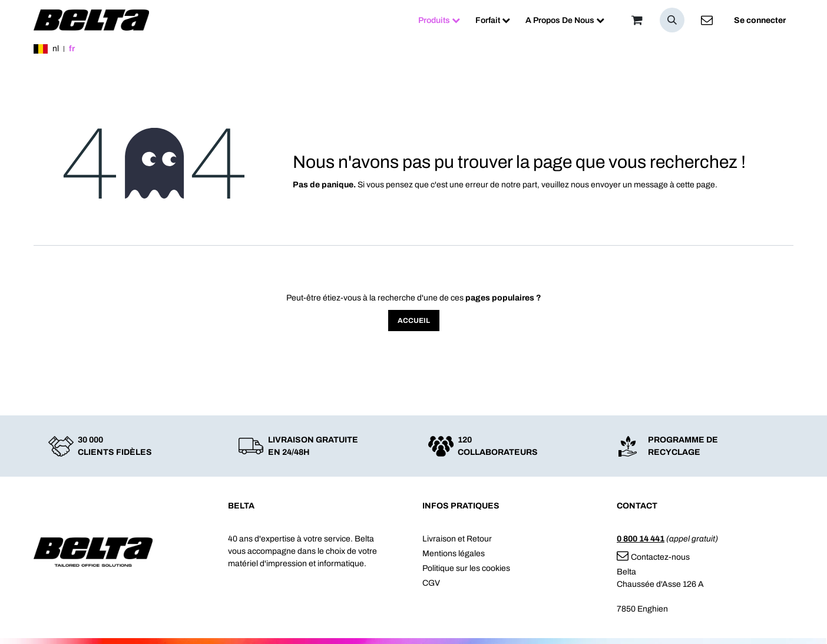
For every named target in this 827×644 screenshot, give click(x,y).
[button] (672, 20)
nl (56, 49)
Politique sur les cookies (466, 568)
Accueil (414, 321)
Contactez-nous (653, 557)
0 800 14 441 (641, 539)
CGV (431, 583)
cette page (696, 185)
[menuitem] (439, 20)
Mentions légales (454, 554)
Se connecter (760, 20)
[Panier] (637, 20)
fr (72, 49)
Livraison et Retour (457, 539)
